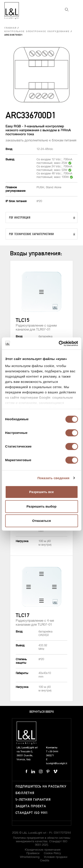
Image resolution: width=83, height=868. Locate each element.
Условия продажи (56, 857)
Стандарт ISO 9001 (32, 813)
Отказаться (41, 521)
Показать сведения (53, 478)
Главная (11, 28)
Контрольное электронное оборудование (37, 32)
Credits (45, 861)
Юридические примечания (43, 850)
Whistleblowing (30, 857)
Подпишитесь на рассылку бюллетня (41, 790)
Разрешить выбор (41, 506)
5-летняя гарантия (33, 800)
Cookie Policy (52, 853)
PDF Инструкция (20, 217)
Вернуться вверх (42, 712)
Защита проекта (31, 806)
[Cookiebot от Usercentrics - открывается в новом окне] (59, 344)
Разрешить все (41, 492)
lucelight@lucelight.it (57, 763)
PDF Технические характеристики (32, 234)
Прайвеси (33, 853)
